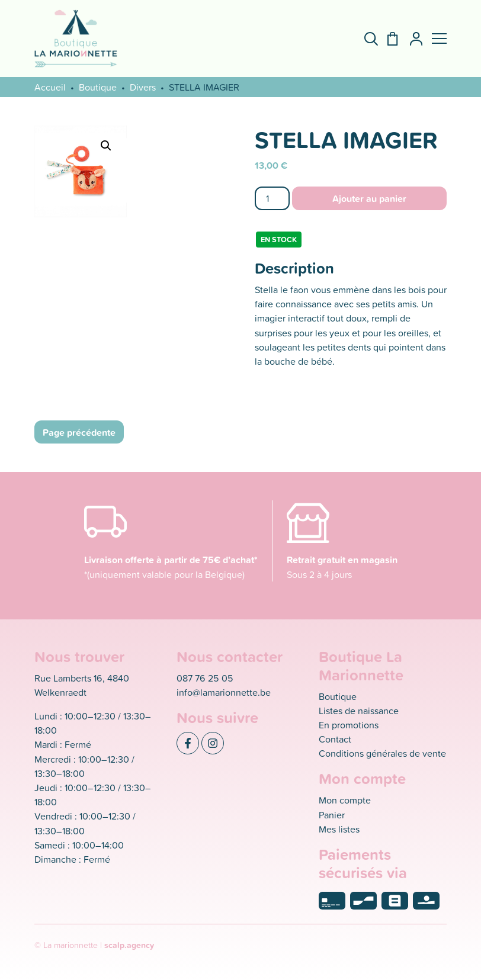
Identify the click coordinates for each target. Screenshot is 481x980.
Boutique (98, 87)
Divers (143, 87)
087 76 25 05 (205, 678)
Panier (332, 815)
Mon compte (345, 800)
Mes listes (339, 829)
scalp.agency (129, 945)
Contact (335, 739)
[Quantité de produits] (272, 198)
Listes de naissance (359, 711)
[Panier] (388, 39)
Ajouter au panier (369, 198)
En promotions (349, 725)
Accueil (50, 87)
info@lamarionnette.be (224, 692)
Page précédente (79, 432)
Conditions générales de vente (382, 753)
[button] (439, 38)
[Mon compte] (411, 39)
